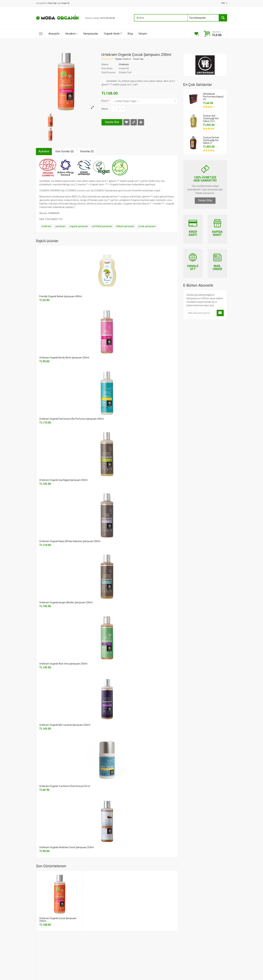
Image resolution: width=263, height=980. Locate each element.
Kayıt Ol (66, 3)
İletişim (143, 34)
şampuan (60, 226)
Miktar (105, 109)
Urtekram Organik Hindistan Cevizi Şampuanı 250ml (67, 847)
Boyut (105, 101)
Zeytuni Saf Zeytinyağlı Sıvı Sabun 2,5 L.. (211, 118)
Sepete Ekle (112, 122)
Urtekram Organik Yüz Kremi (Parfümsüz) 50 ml (65, 786)
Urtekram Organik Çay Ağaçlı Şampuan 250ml (63, 480)
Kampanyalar (91, 34)
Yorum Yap (138, 59)
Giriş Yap (53, 3)
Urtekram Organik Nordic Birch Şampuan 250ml (64, 358)
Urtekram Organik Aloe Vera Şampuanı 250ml (63, 664)
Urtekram (124, 64)
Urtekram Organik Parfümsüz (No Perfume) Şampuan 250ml (71, 419)
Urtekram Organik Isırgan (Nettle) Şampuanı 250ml (66, 602)
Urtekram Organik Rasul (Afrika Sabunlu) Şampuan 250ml (70, 541)
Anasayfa (54, 34)
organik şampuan (79, 226)
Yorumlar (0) (87, 151)
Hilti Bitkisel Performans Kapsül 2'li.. (213, 97)
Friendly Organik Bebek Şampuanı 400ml (61, 296)
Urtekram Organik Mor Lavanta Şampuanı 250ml (65, 725)
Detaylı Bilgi (205, 200)
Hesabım (71, 34)
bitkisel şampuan (125, 226)
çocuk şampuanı (147, 226)
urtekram (46, 226)
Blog (130, 34)
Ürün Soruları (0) (64, 151)
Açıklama (44, 151)
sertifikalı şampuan (102, 226)
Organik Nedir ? (113, 34)
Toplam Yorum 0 (123, 59)
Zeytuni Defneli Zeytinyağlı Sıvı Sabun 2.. (211, 140)
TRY (224, 3)
